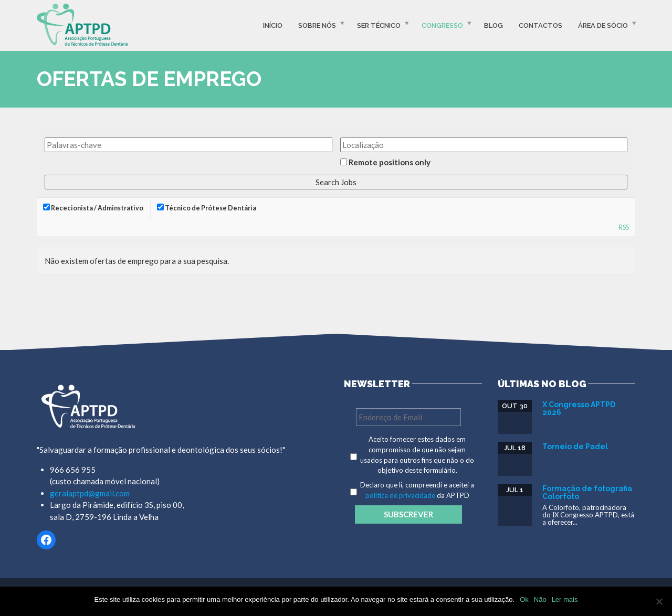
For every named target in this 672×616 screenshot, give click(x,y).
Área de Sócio (603, 25)
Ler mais (565, 599)
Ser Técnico (379, 25)
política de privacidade (400, 495)
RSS (624, 227)
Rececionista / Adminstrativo (93, 208)
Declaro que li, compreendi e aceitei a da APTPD (417, 490)
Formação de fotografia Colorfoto (587, 492)
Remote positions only (390, 162)
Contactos (540, 25)
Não (540, 599)
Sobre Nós (317, 25)
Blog (493, 25)
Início (273, 25)
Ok (524, 599)
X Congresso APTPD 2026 (579, 408)
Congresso (442, 25)
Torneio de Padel (575, 447)
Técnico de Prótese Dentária (207, 208)
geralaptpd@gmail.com (90, 493)
